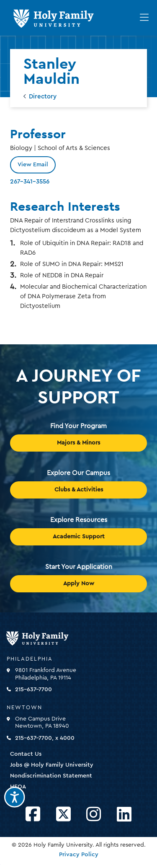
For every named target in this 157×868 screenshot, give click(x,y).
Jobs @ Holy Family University (52, 765)
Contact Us (26, 754)
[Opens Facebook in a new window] (33, 815)
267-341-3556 (30, 182)
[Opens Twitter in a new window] (63, 815)
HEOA (18, 787)
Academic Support (79, 537)
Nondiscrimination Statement (51, 776)
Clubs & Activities (79, 490)
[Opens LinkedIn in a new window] (124, 815)
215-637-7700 (33, 690)
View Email (33, 165)
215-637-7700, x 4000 (45, 738)
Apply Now (79, 584)
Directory (43, 97)
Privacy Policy (79, 855)
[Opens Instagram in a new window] (94, 815)
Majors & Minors (78, 443)
